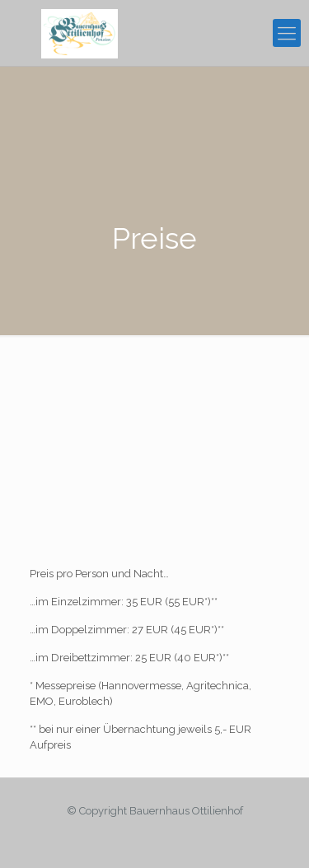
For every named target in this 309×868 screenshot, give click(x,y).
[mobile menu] (287, 33)
